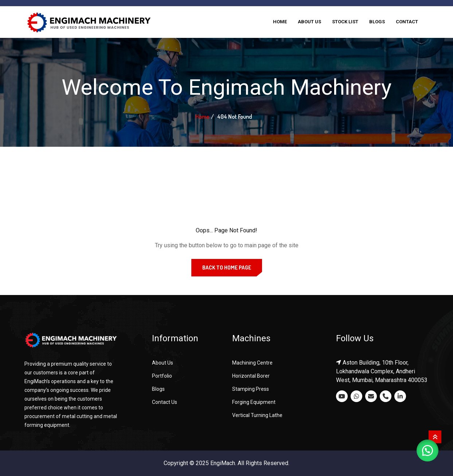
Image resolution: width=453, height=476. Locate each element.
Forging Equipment (254, 402)
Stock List (345, 22)
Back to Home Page (227, 267)
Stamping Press (251, 389)
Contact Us (165, 402)
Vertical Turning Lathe (257, 415)
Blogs (377, 22)
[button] (427, 451)
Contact (407, 22)
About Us (309, 22)
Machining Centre (252, 363)
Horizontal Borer (251, 376)
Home (280, 22)
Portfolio (162, 376)
